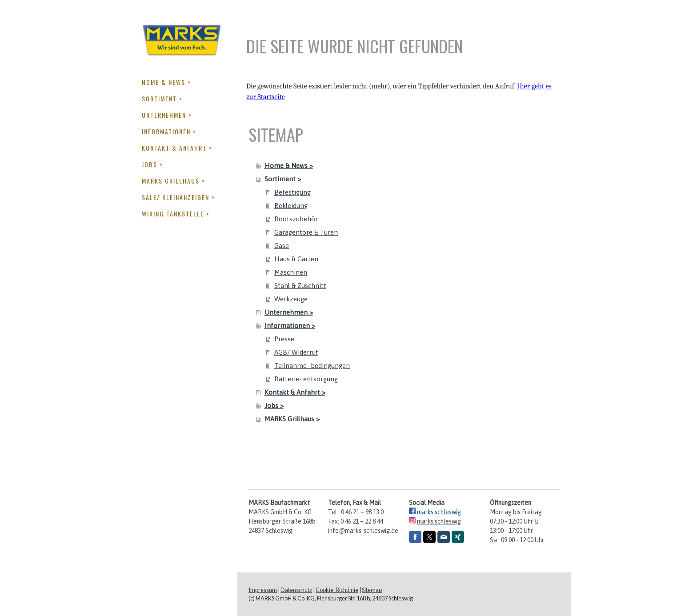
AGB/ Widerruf (296, 352)
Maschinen (291, 272)
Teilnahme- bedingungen (312, 366)
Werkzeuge (291, 299)
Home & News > (166, 82)
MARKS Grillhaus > (174, 181)
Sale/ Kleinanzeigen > (178, 197)
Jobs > (152, 164)
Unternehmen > (167, 115)
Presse (284, 339)
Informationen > (169, 131)
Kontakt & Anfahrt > (177, 148)
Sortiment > (162, 98)
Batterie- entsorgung (306, 379)
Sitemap (372, 590)
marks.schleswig (439, 512)
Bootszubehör (296, 219)
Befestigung (292, 192)
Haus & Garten (296, 259)
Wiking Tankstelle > (176, 214)
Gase (282, 246)
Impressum (263, 590)
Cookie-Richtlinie (337, 590)
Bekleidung (291, 206)
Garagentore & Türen (306, 232)
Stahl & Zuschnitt (300, 286)
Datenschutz (296, 590)
